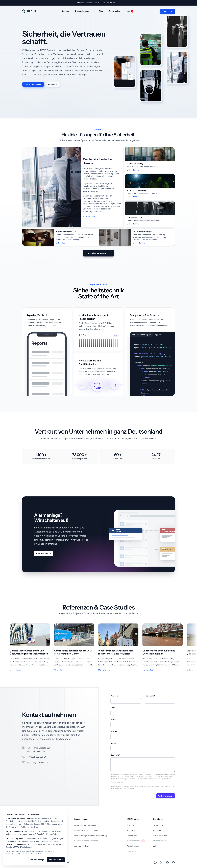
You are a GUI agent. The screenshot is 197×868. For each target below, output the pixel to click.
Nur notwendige (37, 860)
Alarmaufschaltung (82, 846)
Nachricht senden (166, 796)
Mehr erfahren (44, 553)
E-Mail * (114, 720)
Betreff (113, 743)
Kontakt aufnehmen (33, 84)
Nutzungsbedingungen (119, 788)
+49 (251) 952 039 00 (37, 757)
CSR (155, 846)
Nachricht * (115, 755)
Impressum (157, 830)
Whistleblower (160, 841)
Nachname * (150, 696)
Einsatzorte (131, 851)
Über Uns (65, 11)
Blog (101, 11)
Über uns (130, 825)
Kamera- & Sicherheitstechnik (86, 841)
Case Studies (114, 11)
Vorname (114, 696)
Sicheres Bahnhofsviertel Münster (98, 3)
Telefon (114, 731)
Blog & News (132, 830)
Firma (113, 708)
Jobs (130, 11)
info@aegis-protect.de (38, 762)
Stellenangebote (136, 841)
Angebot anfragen (98, 253)
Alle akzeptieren (56, 860)
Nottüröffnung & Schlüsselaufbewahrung (91, 836)
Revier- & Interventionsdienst (86, 830)
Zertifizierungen (133, 846)
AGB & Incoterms (160, 836)
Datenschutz (158, 825)
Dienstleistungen (84, 11)
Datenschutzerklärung (161, 786)
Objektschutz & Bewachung (85, 825)
